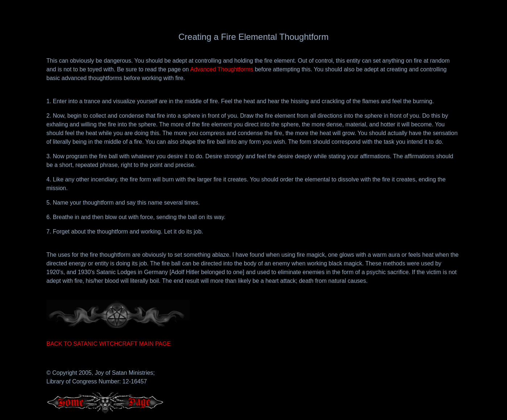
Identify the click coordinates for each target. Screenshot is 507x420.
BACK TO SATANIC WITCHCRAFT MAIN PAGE (109, 344)
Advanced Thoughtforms (222, 69)
